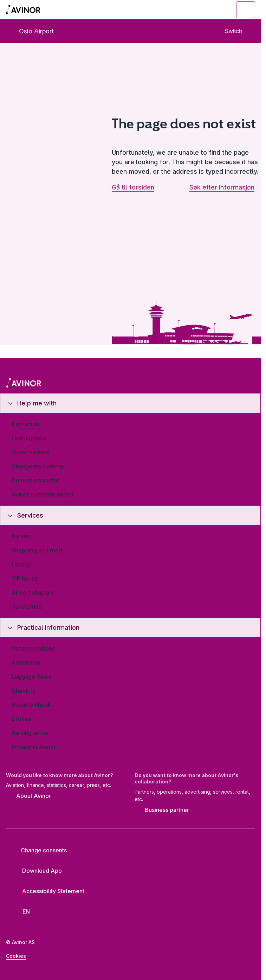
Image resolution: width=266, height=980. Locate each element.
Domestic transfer (35, 480)
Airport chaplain (33, 593)
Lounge (22, 564)
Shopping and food (37, 550)
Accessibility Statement (48, 891)
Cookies (16, 956)
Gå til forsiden (133, 187)
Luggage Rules (31, 677)
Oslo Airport (31, 31)
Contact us (26, 424)
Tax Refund (27, 607)
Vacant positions (33, 648)
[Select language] (23, 911)
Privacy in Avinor (34, 747)
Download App (37, 871)
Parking (22, 536)
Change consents (39, 850)
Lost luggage (29, 438)
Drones (21, 719)
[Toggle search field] (207, 10)
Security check (31, 705)
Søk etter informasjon (222, 187)
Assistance (26, 662)
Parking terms (30, 733)
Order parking (30, 452)
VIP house (25, 578)
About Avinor (28, 796)
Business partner (162, 810)
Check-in (24, 691)
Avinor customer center (43, 494)
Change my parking (37, 466)
